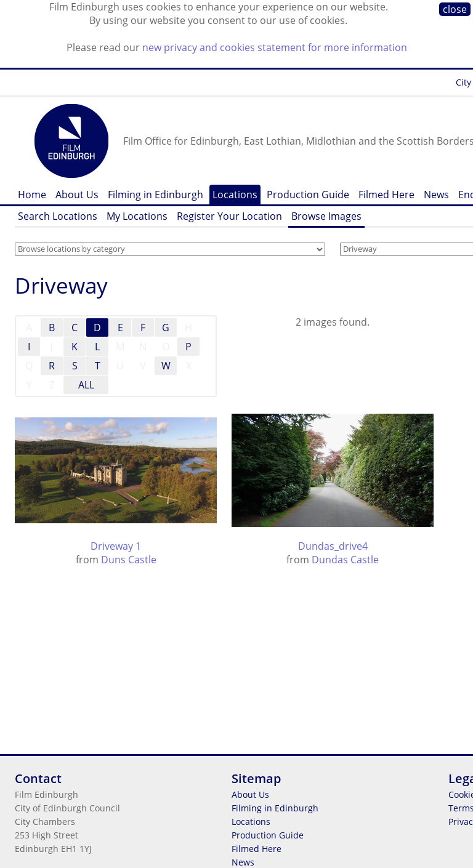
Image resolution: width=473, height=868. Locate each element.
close (455, 9)
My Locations (137, 216)
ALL (86, 385)
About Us (77, 195)
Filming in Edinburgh (156, 195)
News (436, 195)
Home (32, 195)
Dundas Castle (345, 560)
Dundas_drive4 (333, 546)
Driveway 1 (116, 546)
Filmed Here (386, 195)
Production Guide (308, 195)
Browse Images (326, 216)
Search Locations (58, 216)
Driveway (61, 285)
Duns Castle (129, 560)
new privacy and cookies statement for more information (275, 47)
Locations (235, 195)
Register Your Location (229, 216)
